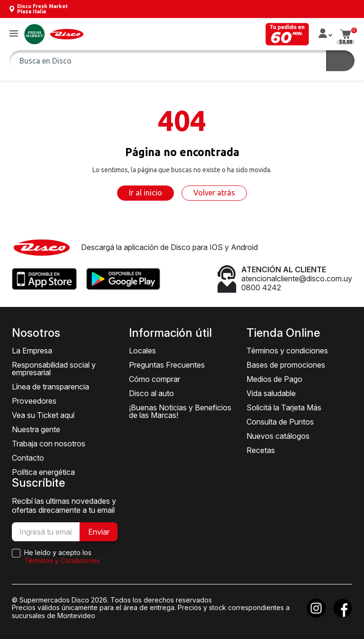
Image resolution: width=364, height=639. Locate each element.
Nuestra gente (36, 429)
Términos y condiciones (287, 351)
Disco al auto (151, 393)
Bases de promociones (286, 365)
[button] (14, 34)
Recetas (261, 450)
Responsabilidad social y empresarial (54, 369)
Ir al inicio (146, 193)
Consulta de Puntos (280, 422)
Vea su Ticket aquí (43, 415)
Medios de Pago (274, 379)
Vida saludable (271, 393)
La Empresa (32, 351)
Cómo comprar (155, 379)
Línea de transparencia (50, 387)
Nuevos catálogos (278, 436)
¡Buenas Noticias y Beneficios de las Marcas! (180, 411)
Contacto (28, 458)
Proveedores (34, 401)
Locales (142, 351)
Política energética (43, 472)
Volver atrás (214, 193)
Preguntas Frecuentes (167, 365)
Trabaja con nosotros (49, 444)
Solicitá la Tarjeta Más (284, 407)
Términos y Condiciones (62, 560)
